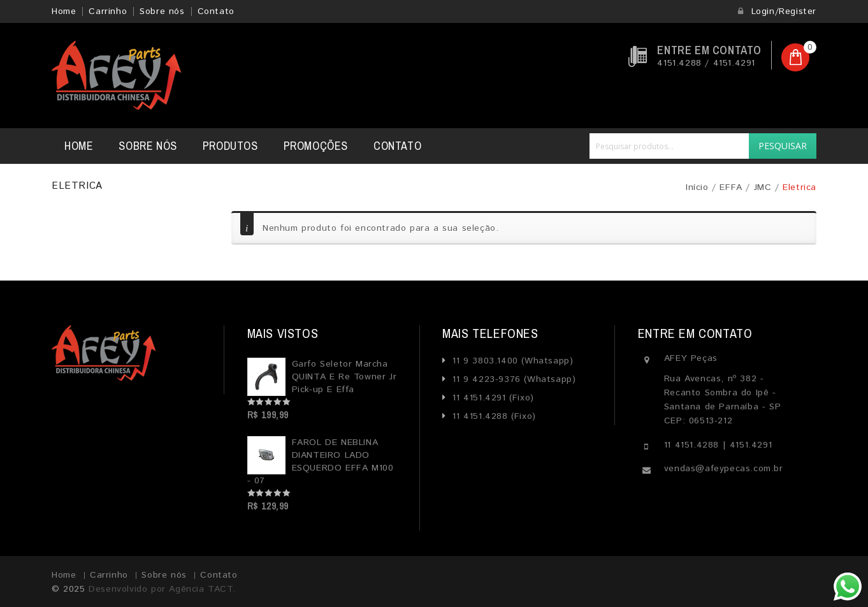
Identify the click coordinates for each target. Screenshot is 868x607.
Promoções (316, 146)
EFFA (731, 187)
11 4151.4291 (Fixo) (492, 398)
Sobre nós (162, 11)
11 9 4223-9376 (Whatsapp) (513, 379)
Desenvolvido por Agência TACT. (162, 589)
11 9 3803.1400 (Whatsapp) (511, 361)
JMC (763, 187)
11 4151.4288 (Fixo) (493, 416)
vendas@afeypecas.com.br (724, 469)
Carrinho (108, 11)
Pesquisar (783, 146)
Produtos (230, 146)
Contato (216, 11)
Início (697, 187)
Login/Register (777, 11)
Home (64, 11)
